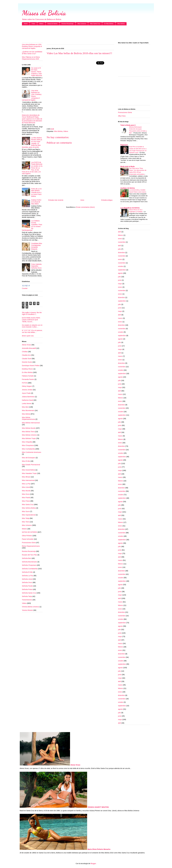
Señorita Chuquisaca (29, 565)
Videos (41, 24)
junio (120, 280)
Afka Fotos (122, 116)
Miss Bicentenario (28, 410)
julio (119, 249)
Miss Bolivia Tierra (28, 432)
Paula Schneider (28, 539)
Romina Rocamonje (68, 24)
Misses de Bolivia (44, 13)
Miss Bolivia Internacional (31, 423)
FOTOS (25, 383)
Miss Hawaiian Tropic (29, 473)
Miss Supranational (29, 515)
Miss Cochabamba (28, 449)
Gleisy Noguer (27, 386)
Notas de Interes (52, 24)
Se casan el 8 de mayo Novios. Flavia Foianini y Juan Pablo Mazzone (37, 72)
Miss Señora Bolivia (29, 508)
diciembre (121, 253)
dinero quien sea (28, 336)
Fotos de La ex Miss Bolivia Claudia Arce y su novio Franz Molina (36, 192)
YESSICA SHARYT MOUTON (98, 807)
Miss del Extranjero (29, 458)
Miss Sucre (26, 511)
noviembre (122, 242)
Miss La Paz (26, 484)
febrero (121, 235)
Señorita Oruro (27, 582)
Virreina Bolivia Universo (30, 607)
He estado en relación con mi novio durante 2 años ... (32, 326)
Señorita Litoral (27, 579)
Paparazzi (124, 145)
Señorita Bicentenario (29, 562)
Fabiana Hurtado (28, 376)
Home (26, 24)
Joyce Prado (26, 393)
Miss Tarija (26, 518)
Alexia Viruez (26, 345)
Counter (25, 288)
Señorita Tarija (27, 596)
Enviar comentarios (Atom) (85, 207)
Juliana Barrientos (28, 397)
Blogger (93, 864)
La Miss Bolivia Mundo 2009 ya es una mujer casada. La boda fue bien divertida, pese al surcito (32, 142)
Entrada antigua (107, 200)
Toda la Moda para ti (128, 125)
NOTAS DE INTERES (30, 532)
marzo (120, 318)
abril (120, 232)
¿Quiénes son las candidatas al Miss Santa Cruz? (32, 53)
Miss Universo (82, 24)
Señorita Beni (27, 558)
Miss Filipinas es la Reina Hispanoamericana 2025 (31, 58)
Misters (24, 529)
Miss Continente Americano (31, 452)
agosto (120, 273)
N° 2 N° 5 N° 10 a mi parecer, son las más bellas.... (32, 331)
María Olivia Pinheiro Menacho (99, 849)
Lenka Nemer (27, 404)
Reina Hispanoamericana (31, 546)
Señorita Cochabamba (30, 569)
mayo (120, 284)
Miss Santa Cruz (95, 24)
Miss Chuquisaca (28, 445)
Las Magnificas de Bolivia (130, 208)
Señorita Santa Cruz (29, 593)
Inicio (82, 200)
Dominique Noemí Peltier (31, 366)
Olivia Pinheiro (27, 536)
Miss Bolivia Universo (29, 435)
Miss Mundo (26, 491)
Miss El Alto (26, 461)
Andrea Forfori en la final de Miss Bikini (36, 202)
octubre (121, 266)
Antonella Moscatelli (29, 348)
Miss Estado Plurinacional (31, 465)
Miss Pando (26, 498)
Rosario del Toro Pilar (29, 555)
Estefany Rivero (27, 369)
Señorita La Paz (28, 576)
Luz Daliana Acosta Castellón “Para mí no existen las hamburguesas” (32, 225)
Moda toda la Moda (127, 166)
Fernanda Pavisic (28, 379)
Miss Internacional (28, 480)
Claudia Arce (26, 355)
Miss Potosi (26, 501)
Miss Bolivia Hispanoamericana (28, 418)
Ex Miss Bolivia (109, 24)
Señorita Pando (27, 586)
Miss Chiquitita (27, 442)
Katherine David (28, 400)
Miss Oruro (26, 494)
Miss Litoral (26, 487)
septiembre (122, 270)
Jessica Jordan (27, 390)
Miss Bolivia (121, 24)
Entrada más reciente (56, 200)
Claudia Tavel (27, 359)
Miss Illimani (26, 477)
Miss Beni (25, 407)
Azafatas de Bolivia (128, 188)
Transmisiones (27, 600)
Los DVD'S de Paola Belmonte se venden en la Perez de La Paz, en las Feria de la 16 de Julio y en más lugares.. (32, 168)
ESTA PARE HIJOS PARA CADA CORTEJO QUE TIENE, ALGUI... (31, 320)
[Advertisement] (86, 34)
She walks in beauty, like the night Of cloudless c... (32, 313)
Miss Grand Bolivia (28, 470)
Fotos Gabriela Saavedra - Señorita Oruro (36, 266)
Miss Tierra (26, 522)
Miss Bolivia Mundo (29, 428)
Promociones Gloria (29, 543)
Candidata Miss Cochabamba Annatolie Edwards (37, 246)
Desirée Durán (27, 362)
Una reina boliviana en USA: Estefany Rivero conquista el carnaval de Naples (32, 46)
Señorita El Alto (27, 572)
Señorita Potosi (27, 589)
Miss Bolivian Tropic (29, 438)
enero (120, 239)
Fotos (33, 24)
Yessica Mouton (27, 610)
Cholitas (25, 352)
